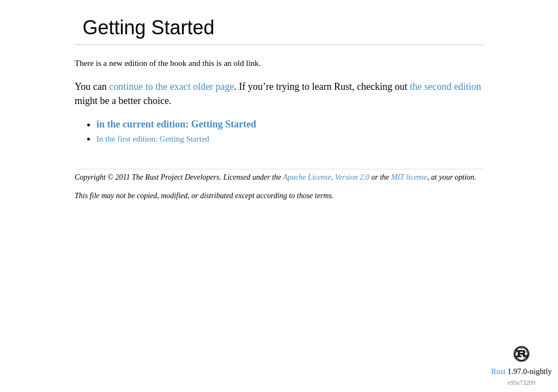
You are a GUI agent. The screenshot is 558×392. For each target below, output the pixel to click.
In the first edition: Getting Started (153, 139)
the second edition (445, 87)
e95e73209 (522, 383)
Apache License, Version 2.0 (326, 177)
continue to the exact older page (171, 87)
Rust (498, 371)
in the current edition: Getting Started (176, 124)
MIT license (409, 177)
